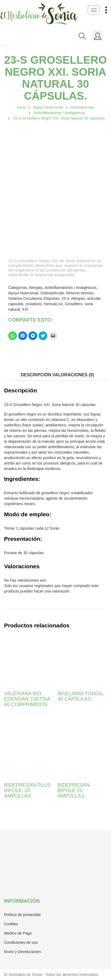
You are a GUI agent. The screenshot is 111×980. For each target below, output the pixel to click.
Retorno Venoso (80, 293)
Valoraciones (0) (73, 375)
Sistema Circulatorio (25, 298)
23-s (65, 298)
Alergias (36, 288)
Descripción (36, 375)
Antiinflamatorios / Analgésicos (59, 113)
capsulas (16, 304)
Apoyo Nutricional (48, 107)
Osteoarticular (82, 107)
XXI (25, 309)
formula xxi (54, 304)
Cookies (11, 924)
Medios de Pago (18, 933)
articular (94, 298)
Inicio (21, 107)
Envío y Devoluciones (23, 952)
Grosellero (74, 304)
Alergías (78, 298)
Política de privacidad (22, 915)
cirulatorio (34, 304)
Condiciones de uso (21, 942)
